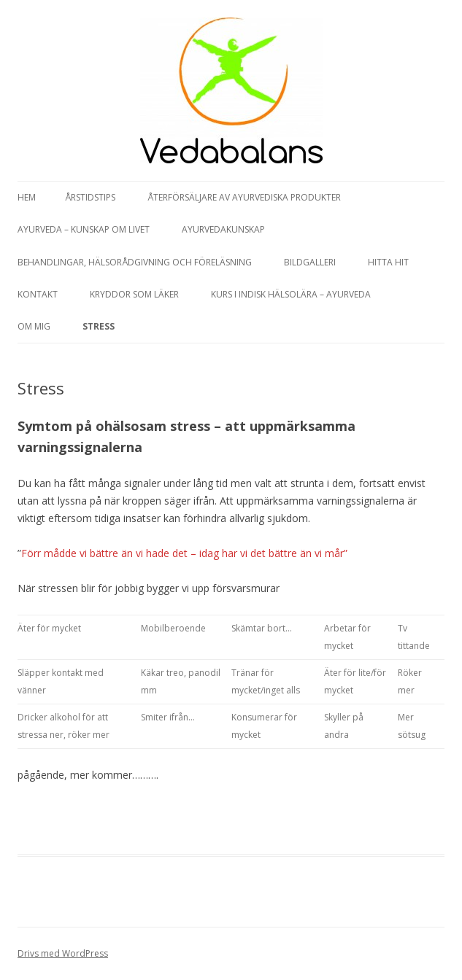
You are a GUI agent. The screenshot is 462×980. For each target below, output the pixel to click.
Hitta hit (388, 262)
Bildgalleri (310, 262)
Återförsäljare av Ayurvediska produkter (244, 197)
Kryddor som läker (134, 294)
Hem (27, 197)
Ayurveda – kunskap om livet (84, 229)
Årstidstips (90, 197)
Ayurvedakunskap (223, 229)
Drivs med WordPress (63, 953)
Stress (99, 326)
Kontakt (38, 294)
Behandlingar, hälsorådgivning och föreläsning (135, 262)
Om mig (34, 326)
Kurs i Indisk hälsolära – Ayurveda (291, 294)
